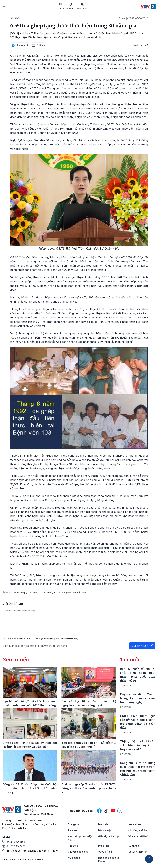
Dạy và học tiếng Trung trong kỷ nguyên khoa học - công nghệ (138, 698)
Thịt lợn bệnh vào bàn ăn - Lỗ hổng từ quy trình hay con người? (138, 745)
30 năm (33, 593)
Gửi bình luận (142, 646)
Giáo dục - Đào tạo (109, 836)
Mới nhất (103, 824)
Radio (61, 6)
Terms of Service (66, 639)
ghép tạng (19, 593)
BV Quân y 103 (50, 593)
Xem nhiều (135, 824)
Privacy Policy (50, 639)
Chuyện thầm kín (138, 852)
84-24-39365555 (16, 842)
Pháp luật (104, 846)
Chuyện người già (78, 852)
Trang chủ (74, 824)
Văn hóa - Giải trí (138, 836)
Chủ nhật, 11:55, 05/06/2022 (133, 18)
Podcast (71, 6)
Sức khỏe (15, 18)
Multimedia (83, 6)
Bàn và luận (105, 830)
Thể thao (73, 846)
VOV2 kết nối (105, 852)
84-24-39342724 (16, 846)
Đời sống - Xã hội (138, 830)
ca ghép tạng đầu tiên (74, 593)
